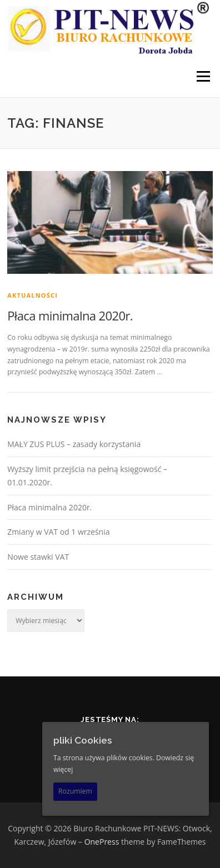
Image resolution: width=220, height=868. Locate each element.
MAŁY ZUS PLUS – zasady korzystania (74, 444)
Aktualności (32, 295)
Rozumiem (75, 791)
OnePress (102, 842)
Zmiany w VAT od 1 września (58, 532)
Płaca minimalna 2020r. (70, 315)
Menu (202, 76)
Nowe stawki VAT (38, 557)
